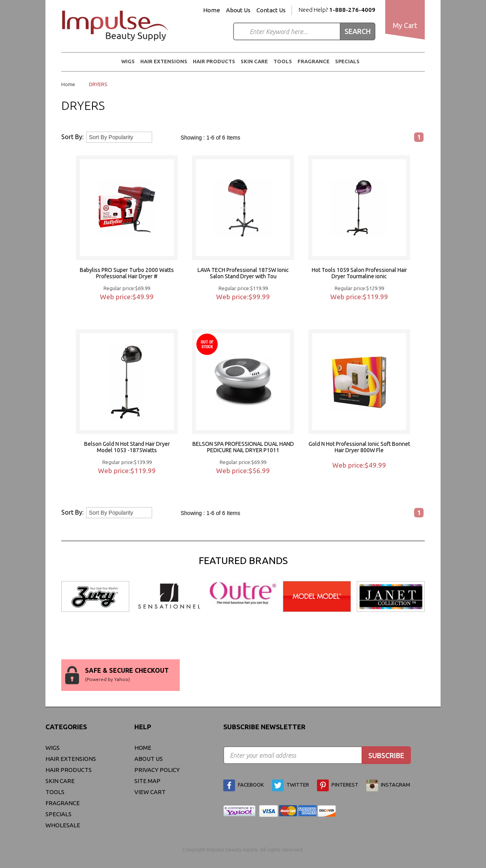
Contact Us (271, 10)
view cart (150, 792)
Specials (347, 61)
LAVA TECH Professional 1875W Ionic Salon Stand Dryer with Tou (243, 273)
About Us (238, 10)
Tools (283, 61)
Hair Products (214, 61)
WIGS (128, 61)
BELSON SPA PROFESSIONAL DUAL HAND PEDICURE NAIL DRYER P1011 (243, 447)
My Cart (405, 25)
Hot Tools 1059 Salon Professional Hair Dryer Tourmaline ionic (359, 273)
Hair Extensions (164, 61)
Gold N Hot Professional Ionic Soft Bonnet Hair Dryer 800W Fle (359, 447)
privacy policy (157, 770)
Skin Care (254, 61)
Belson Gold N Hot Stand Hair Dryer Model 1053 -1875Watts (127, 447)
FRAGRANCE (314, 61)
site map (147, 781)
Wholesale (63, 825)
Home (212, 10)
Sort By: (72, 137)
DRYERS (98, 84)
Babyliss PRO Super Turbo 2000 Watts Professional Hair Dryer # (127, 273)
